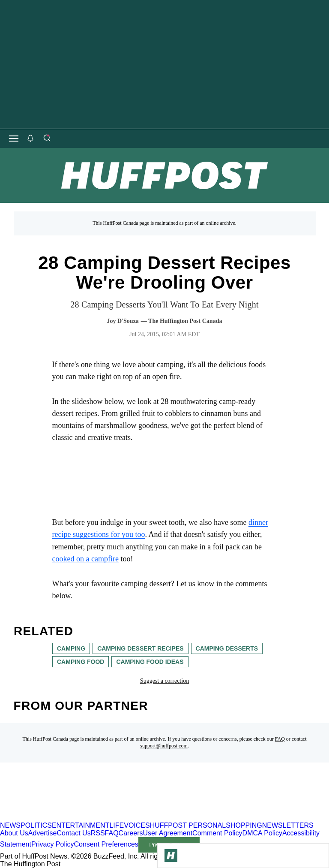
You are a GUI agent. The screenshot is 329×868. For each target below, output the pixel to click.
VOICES (137, 825)
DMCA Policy (262, 833)
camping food (81, 662)
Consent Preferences (106, 844)
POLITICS (36, 825)
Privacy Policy (53, 844)
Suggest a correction (164, 681)
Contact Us (74, 833)
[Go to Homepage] (171, 856)
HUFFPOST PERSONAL (188, 825)
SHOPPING (244, 825)
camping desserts (226, 648)
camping (71, 648)
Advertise (43, 833)
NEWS (10, 825)
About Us (14, 833)
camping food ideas (150, 662)
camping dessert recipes (140, 648)
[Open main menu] (14, 139)
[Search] (47, 139)
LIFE (117, 825)
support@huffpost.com (164, 746)
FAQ (280, 739)
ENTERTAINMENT (81, 825)
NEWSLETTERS (288, 825)
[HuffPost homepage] (110, 818)
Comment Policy (217, 833)
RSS (98, 833)
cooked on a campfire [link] (85, 559)
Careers (131, 833)
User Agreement (167, 833)
